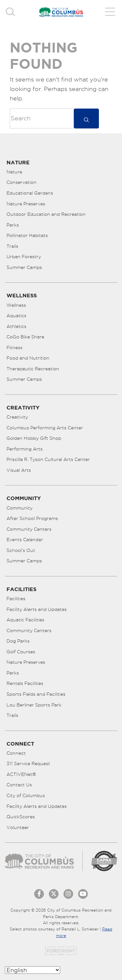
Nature (14, 172)
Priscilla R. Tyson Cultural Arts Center (48, 459)
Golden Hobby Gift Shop (34, 438)
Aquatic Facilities (25, 620)
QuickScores (21, 817)
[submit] (86, 119)
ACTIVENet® (21, 774)
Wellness (16, 305)
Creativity (17, 417)
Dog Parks (18, 641)
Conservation (21, 182)
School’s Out (21, 550)
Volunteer (18, 827)
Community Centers (29, 529)
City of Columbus (26, 795)
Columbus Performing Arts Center (45, 428)
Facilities (16, 599)
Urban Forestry (24, 257)
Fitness (14, 348)
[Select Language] (33, 970)
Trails (12, 246)
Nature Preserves (26, 204)
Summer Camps (24, 267)
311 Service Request (28, 764)
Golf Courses (21, 652)
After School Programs (32, 518)
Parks (13, 225)
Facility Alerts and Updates (37, 609)
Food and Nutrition (28, 358)
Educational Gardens (30, 193)
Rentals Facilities (25, 683)
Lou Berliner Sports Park (34, 705)
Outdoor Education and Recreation (46, 214)
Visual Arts (19, 470)
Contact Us (19, 785)
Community (20, 508)
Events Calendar (25, 540)
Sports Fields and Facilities (36, 694)
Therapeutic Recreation (33, 369)
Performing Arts (25, 449)
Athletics (16, 326)
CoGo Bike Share (25, 337)
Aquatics (16, 316)
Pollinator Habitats (27, 235)
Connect (16, 753)
